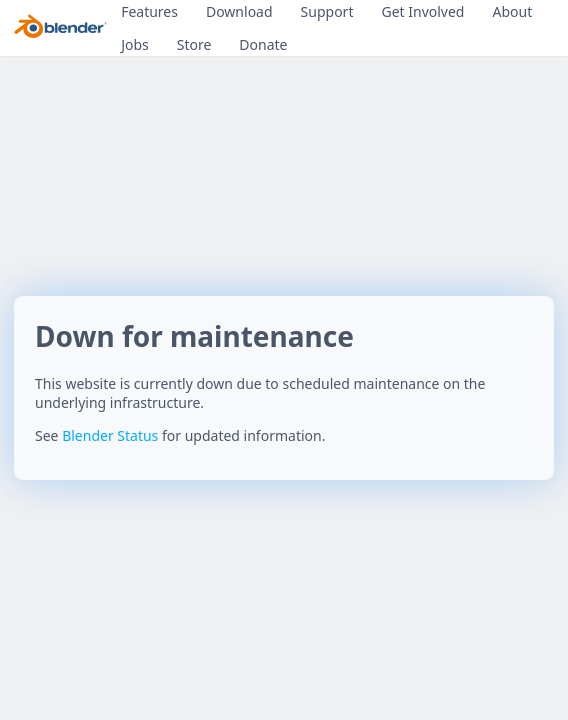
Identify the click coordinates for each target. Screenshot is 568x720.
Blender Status (110, 435)
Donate (263, 44)
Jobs (135, 44)
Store (194, 44)
